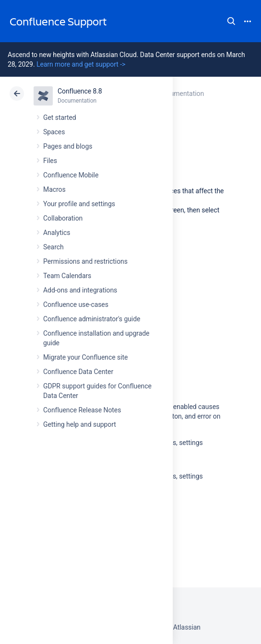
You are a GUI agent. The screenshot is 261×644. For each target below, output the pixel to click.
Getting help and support (80, 424)
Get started (60, 117)
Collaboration (63, 218)
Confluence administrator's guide (92, 319)
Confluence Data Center (78, 372)
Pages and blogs (68, 146)
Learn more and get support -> (81, 64)
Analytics (57, 233)
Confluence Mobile (71, 175)
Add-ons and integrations (80, 290)
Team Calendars (67, 276)
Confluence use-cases (76, 304)
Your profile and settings (79, 204)
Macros (54, 189)
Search (231, 21)
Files (50, 161)
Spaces (54, 132)
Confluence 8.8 (80, 91)
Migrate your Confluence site (85, 357)
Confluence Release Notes (82, 410)
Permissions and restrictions (85, 261)
